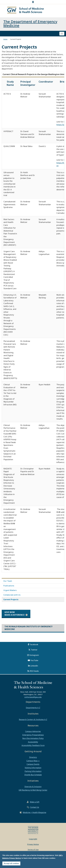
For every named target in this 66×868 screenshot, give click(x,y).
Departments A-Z (33, 708)
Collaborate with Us (12, 595)
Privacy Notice (33, 844)
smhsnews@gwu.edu (33, 697)
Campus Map (32, 761)
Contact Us (35, 807)
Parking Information (33, 771)
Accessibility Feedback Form (33, 745)
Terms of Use (33, 850)
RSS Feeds (34, 671)
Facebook (34, 644)
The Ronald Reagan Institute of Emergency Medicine (29, 628)
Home (5, 39)
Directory (33, 757)
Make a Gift (35, 802)
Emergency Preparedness (33, 735)
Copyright (33, 839)
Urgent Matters (10, 590)
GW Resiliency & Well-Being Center (33, 790)
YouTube (34, 660)
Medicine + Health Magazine (35, 812)
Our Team (8, 581)
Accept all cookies (11, 863)
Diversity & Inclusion (33, 787)
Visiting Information (33, 768)
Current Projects (11, 599)
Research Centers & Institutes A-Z (33, 720)
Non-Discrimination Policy (33, 738)
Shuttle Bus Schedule (33, 775)
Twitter (34, 650)
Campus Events (33, 764)
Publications (9, 586)
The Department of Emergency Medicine (30, 24)
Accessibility (33, 742)
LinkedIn (34, 666)
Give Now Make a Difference (15, 614)
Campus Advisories (33, 731)
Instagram (34, 655)
